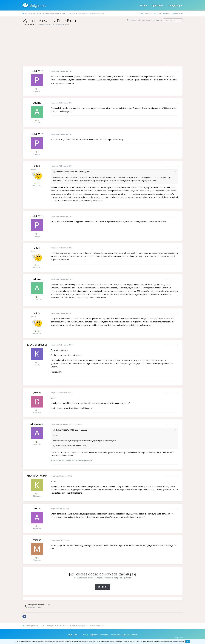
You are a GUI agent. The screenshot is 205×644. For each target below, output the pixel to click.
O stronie (125, 635)
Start (70, 635)
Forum (143, 5)
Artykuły (85, 635)
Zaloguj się (175, 5)
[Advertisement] (102, 46)
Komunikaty (115, 635)
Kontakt (134, 635)
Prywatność (104, 635)
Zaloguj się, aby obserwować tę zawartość (146, 20)
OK (187, 641)
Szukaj (158, 13)
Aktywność (146, 13)
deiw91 (77, 430)
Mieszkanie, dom (62, 24)
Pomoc (167, 13)
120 (37, 183)
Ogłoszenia (157, 5)
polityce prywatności (178, 641)
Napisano (61, 71)
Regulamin (178, 13)
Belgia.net (38, 5)
